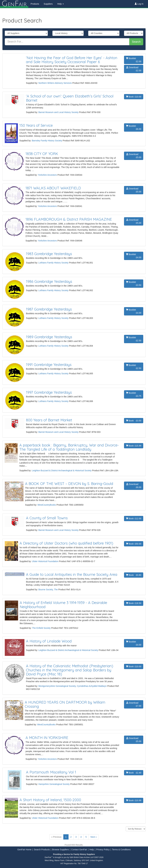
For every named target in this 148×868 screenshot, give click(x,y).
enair (14, 4)
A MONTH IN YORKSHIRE (47, 738)
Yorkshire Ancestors (47, 175)
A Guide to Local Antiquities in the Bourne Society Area (72, 574)
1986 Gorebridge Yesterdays (49, 281)
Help (92, 850)
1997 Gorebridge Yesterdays (49, 392)
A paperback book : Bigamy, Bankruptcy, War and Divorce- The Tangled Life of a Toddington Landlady (69, 447)
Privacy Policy (103, 850)
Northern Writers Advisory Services (55, 83)
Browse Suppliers (60, 850)
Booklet (134, 60)
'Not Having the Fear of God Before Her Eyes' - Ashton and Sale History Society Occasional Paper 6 (72, 60)
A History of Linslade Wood (49, 641)
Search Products (42, 850)
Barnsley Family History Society (47, 141)
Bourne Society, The (48, 589)
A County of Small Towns (47, 518)
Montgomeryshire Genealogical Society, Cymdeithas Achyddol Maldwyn (73, 686)
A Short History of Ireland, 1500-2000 (50, 800)
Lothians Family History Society (53, 263)
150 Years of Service (36, 125)
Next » (94, 837)
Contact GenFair (79, 850)
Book (134, 97)
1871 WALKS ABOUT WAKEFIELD (53, 188)
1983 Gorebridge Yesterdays (49, 254)
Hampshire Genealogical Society (54, 784)
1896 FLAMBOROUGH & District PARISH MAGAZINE (69, 219)
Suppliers (48, 4)
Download (134, 69)
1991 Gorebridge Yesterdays (49, 365)
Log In (139, 4)
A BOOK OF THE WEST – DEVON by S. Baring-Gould (69, 484)
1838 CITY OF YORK (42, 154)
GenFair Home (24, 850)
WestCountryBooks (47, 505)
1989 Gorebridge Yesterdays (49, 337)
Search (136, 42)
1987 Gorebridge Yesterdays (49, 309)
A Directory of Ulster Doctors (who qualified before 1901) (66, 543)
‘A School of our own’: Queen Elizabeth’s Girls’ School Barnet (70, 98)
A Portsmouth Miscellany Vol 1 (51, 772)
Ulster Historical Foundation (45, 561)
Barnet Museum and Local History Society (58, 112)
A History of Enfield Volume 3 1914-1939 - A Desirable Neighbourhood (63, 605)
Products (35, 4)
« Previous (56, 837)
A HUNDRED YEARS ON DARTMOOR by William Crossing (65, 704)
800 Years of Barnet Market (49, 420)
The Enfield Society (41, 628)
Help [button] (61, 4)
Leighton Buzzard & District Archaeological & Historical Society (62, 470)
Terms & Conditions (121, 850)
